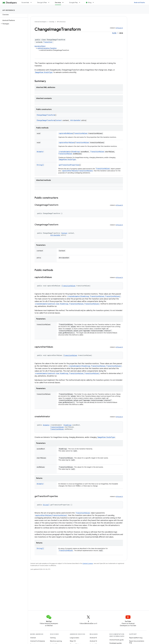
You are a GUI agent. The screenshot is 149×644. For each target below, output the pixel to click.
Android (33, 638)
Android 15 (93, 638)
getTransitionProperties (69, 165)
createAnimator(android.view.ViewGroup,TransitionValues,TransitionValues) (67, 304)
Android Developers (41, 22)
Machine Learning (56, 641)
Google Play (73, 2)
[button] (14, 24)
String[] (40, 165)
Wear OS (73, 641)
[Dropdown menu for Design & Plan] (50, 2)
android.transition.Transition (47, 48)
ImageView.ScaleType (44, 72)
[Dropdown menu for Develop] (64, 2)
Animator (40, 152)
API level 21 (119, 28)
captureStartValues (67, 143)
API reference (9, 10)
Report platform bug (136, 638)
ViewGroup (76, 152)
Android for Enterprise (38, 641)
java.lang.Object (40, 46)
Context (59, 120)
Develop (52, 22)
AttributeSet (75, 120)
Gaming (53, 638)
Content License (88, 563)
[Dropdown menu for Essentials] (32, 2)
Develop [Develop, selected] (58, 2)
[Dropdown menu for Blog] (94, 2)
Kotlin (114, 33)
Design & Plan (42, 2)
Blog (90, 2)
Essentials (25, 2)
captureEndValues (66, 133)
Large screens (74, 638)
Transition (48, 42)
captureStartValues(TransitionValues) (77, 171)
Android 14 (93, 641)
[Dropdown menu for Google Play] (81, 2)
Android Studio (139, 2)
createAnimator (65, 152)
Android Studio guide (117, 640)
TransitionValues (81, 133)
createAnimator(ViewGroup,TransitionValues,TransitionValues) (94, 296)
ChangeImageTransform (46, 115)
